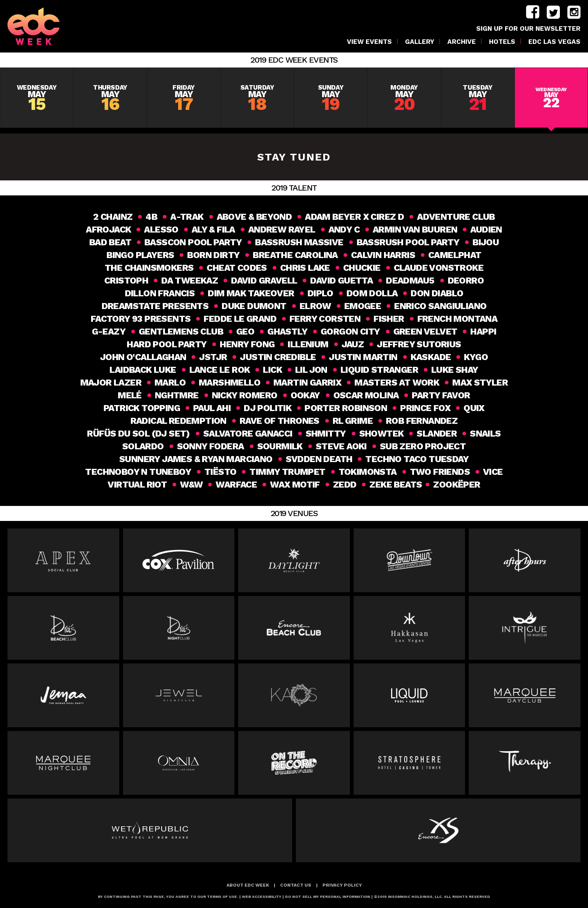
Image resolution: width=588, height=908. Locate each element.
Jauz (353, 344)
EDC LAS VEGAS (554, 42)
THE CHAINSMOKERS (149, 268)
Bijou (486, 242)
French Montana (457, 319)
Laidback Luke (143, 370)
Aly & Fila (213, 230)
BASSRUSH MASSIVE (299, 242)
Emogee (363, 306)
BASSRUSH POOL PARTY (408, 242)
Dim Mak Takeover (251, 293)
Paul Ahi (212, 408)
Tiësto (220, 472)
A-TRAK (187, 217)
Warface (235, 485)
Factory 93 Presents (141, 319)
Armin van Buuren (415, 230)
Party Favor (441, 395)
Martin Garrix (307, 383)
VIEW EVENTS (369, 42)
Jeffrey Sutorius (419, 344)
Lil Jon (311, 370)
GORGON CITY (350, 332)
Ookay (305, 395)
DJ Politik (268, 408)
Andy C (344, 230)
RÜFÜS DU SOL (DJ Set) (138, 434)
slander (437, 434)
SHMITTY (326, 434)
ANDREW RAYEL (282, 230)
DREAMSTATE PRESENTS (155, 306)
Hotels (502, 42)
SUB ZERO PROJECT (423, 446)
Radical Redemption (178, 421)
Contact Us (296, 885)
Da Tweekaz (190, 281)
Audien (486, 230)
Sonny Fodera (211, 446)
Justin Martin (363, 357)
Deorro (466, 281)
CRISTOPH (126, 281)
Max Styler (480, 383)
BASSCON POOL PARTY (193, 242)
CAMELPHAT (455, 255)
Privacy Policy (342, 885)
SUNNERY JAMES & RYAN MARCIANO (196, 459)
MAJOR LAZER (111, 383)
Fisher (389, 319)
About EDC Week (248, 885)
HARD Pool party (167, 344)
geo (245, 332)
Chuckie (362, 268)
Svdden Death (319, 459)
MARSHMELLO (229, 383)
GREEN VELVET (425, 332)
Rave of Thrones (280, 421)
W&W (190, 485)
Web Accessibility (262, 897)
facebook (533, 12)
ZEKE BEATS (395, 485)
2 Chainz (113, 217)
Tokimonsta (368, 472)
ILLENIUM (308, 344)
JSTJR (213, 357)
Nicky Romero (245, 395)
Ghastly (287, 332)
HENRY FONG (247, 344)
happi (483, 332)
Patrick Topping (142, 408)
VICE (493, 472)
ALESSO (161, 230)
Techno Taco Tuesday (417, 459)
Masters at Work (397, 383)
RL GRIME (353, 421)
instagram (574, 12)
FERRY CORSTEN (325, 319)
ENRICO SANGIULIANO (440, 306)
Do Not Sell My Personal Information (328, 897)
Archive (462, 42)
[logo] (41, 26)
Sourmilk (280, 446)
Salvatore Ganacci (248, 434)
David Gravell (264, 281)
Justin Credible (278, 357)
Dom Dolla (372, 293)
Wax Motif (294, 485)
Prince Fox (425, 408)
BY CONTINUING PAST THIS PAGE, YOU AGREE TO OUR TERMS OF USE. (168, 897)
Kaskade (431, 357)
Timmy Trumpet (287, 472)
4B (151, 217)
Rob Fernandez (422, 421)
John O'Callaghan (143, 357)
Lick (272, 370)
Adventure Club (456, 217)
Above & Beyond (254, 217)
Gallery (420, 42)
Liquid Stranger (379, 370)
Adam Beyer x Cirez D (354, 217)
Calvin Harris (383, 255)
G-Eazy (109, 332)
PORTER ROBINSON (346, 408)
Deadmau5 (410, 281)
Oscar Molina (366, 395)
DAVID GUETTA (341, 281)
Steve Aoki (341, 446)
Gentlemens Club (181, 332)
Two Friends (440, 472)
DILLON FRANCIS (160, 293)
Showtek (382, 434)
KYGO (476, 357)
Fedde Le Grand (240, 319)
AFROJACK (108, 230)
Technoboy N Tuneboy (138, 472)
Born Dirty (213, 255)
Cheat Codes (237, 268)
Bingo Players (140, 255)
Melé (130, 395)
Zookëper (458, 485)
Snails (485, 434)
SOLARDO (143, 446)
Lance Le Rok (220, 370)
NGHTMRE (177, 395)
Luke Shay (455, 370)
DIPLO (320, 293)
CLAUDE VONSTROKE (439, 268)
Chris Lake (305, 268)
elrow (315, 306)
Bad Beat (110, 242)
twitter (553, 12)
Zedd (344, 485)
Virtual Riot (136, 485)
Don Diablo (437, 293)
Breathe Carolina (295, 255)
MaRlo (170, 383)
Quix (474, 408)
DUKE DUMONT (254, 306)
